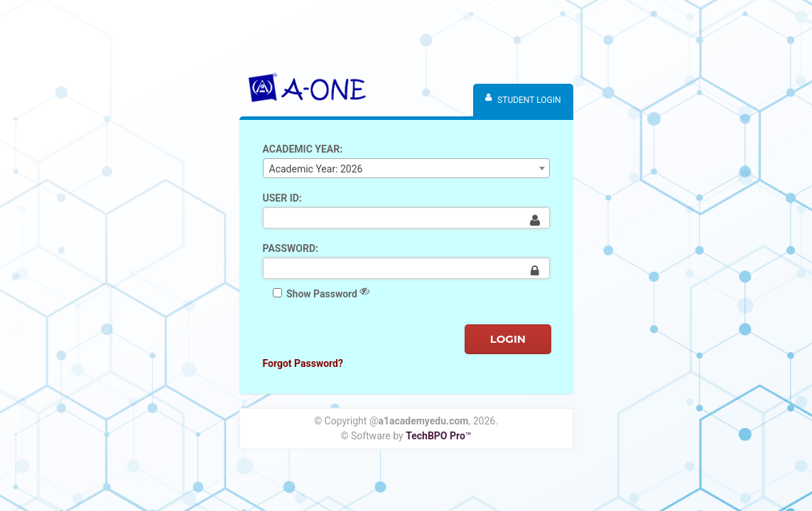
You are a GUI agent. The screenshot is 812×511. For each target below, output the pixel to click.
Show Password (321, 293)
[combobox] (406, 168)
